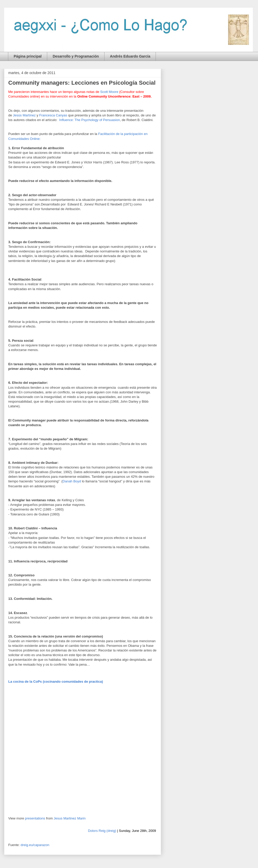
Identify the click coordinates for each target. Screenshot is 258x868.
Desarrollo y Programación (76, 56)
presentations (35, 818)
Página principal (28, 56)
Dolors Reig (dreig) (102, 831)
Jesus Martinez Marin (70, 818)
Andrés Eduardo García (130, 56)
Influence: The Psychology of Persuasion (89, 120)
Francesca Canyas (53, 115)
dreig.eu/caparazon (35, 845)
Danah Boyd (72, 481)
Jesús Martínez (25, 115)
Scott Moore (109, 92)
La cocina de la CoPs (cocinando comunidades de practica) (56, 682)
